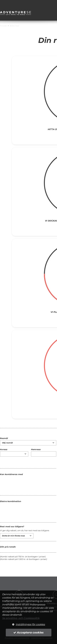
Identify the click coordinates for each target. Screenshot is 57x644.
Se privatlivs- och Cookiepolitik (21, 618)
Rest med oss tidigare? (12, 526)
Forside (3, 26)
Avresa (4, 449)
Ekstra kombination (11, 501)
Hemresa (36, 449)
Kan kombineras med (11, 474)
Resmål (4, 438)
